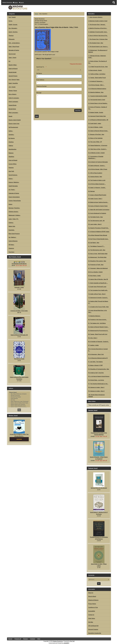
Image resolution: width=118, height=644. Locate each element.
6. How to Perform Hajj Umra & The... (98, 36)
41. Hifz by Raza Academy (95, 173)
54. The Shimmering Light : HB (96, 221)
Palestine (11, 168)
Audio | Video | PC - (14, 219)
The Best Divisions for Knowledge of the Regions (99, 530)
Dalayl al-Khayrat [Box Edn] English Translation (19, 372)
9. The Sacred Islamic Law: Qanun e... (98, 47)
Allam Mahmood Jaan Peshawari (19, 401)
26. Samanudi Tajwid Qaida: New (97, 116)
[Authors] (19, 399)
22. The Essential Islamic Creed (97, 100)
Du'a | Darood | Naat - (14, 80)
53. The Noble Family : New (96, 217)
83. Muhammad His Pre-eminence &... (98, 331)
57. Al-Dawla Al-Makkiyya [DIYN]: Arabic (99, 232)
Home (15, 3)
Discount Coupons (93, 629)
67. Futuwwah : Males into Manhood (98, 268)
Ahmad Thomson (19, 395)
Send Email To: (40, 67)
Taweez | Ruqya (13, 91)
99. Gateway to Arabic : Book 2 (96, 391)
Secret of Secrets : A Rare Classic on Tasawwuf (99, 450)
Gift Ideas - (11, 245)
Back (37, 116)
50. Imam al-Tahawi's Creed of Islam (98, 206)
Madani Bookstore (58, 641)
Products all (18, 639)
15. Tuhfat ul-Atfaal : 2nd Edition (97, 74)
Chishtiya (11, 142)
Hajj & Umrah (12, 54)
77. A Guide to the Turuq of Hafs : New (98, 307)
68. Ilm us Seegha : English (95, 272)
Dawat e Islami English (15, 120)
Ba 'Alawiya (12, 138)
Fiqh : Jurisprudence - (14, 43)
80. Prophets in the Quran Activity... (98, 320)
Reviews (26, 639)
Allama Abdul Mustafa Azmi (19, 406)
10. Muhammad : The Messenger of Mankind (98, 51)
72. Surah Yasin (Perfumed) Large (97, 287)
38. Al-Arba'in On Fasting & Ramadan (98, 162)
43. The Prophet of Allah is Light (97, 180)
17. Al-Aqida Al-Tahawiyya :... (96, 81)
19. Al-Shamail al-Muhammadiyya (97, 89)
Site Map (91, 622)
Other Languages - (13, 113)
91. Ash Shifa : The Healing (95, 362)
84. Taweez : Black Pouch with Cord (98, 334)
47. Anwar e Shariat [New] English (97, 195)
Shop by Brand (92, 596)
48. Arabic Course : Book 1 (95, 199)
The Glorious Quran (19, 350)
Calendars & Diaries (14, 193)
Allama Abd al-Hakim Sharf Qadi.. (19, 403)
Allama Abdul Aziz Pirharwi (19, 404)
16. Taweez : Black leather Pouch (97, 78)
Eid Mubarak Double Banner (19, 263)
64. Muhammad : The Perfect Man (97, 257)
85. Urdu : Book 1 (93, 338)
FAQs (39, 639)
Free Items (11, 252)
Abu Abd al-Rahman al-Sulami (19, 394)
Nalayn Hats (12, 226)
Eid (9, 61)
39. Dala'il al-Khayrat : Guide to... (97, 166)
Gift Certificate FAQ (93, 626)
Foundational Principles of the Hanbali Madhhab (99, 425)
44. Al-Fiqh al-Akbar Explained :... (97, 184)
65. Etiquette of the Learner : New (97, 261)
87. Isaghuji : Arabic (94, 345)
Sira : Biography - (13, 28)
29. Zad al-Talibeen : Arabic (95, 127)
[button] (114, 3)
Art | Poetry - (12, 190)
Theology (11, 36)
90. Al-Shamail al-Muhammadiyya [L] (98, 358)
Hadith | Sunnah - (13, 25)
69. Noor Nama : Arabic (94, 276)
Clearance (11, 248)
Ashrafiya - (11, 135)
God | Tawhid (12, 17)
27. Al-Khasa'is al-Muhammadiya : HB (98, 120)
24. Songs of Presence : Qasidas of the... (98, 108)
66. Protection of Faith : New (96, 265)
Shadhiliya (11, 157)
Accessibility (92, 611)
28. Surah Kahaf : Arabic (95, 123)
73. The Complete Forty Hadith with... (98, 290)
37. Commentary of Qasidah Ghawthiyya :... (96, 157)
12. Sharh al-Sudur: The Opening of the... (98, 62)
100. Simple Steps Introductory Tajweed (97, 396)
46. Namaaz (92, 191)
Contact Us (91, 615)
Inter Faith (11, 171)
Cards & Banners (13, 241)
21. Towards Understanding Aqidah (98, 96)
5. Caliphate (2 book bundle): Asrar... (98, 32)
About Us (91, 593)
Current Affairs (12, 164)
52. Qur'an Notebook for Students (97, 213)
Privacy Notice (92, 604)
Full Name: (39, 73)
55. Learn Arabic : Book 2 (95, 224)
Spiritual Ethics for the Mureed (99, 481)
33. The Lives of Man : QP (95, 142)
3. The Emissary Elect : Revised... (97, 25)
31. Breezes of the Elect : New (96, 134)
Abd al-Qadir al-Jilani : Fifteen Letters (99, 556)
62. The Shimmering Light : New (97, 250)
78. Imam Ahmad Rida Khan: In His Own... (98, 311)
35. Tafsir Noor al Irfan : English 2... (98, 149)
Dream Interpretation (14, 197)
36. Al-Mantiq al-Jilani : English (96, 153)
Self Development (13, 127)
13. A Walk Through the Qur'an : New (98, 67)
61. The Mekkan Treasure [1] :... (97, 246)
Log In (21, 3)
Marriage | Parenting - (14, 208)
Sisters (10, 204)
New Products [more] (15, 257)
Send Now (78, 110)
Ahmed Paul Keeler (19, 397)
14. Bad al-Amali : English (95, 70)
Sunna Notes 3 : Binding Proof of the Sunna (99, 505)
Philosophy (12, 39)
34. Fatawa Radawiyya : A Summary (98, 145)
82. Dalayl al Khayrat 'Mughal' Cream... (98, 327)
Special (10, 639)
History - (11, 179)
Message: (39, 93)
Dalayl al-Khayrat (13, 69)
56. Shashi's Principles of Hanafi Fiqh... (99, 228)
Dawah (10, 116)
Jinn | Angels (12, 87)
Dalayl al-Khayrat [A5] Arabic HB (19, 326)
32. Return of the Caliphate (95, 138)
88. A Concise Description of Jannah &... (98, 350)
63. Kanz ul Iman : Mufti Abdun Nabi (98, 254)
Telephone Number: (42, 86)
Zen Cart (72, 641)
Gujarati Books (12, 105)
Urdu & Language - (13, 102)
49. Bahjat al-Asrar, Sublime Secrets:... (98, 202)
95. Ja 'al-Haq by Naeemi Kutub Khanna (99, 376)
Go (19, 410)
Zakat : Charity (12, 58)
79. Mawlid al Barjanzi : (94, 316)
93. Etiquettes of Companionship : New (99, 369)
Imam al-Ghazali (13, 160)
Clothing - (11, 223)
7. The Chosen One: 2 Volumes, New (98, 39)
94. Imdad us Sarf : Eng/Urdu (96, 373)
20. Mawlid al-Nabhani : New (96, 92)
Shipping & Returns (93, 600)
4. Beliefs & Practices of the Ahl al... (98, 28)
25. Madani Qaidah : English (96, 112)
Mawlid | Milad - (13, 65)
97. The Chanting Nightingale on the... (98, 384)
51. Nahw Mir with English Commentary (99, 210)
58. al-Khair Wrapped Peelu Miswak (98, 235)
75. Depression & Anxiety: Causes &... (98, 298)
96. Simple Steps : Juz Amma (96, 380)
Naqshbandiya (12, 149)
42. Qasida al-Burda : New (95, 177)
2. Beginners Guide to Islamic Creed (98, 21)
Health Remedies (13, 186)
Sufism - (11, 131)
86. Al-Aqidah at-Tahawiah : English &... (99, 342)
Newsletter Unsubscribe (95, 633)
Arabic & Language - (14, 98)
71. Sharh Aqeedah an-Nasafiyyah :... (98, 283)
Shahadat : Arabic (19, 279)
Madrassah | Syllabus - (15, 215)
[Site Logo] (24, 8)
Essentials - (12, 230)
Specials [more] (93, 410)
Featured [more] (93, 468)
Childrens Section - (14, 212)
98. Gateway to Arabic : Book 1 (96, 387)
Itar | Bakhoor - (12, 237)
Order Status (92, 618)
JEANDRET (66, 643)
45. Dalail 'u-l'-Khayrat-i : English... (97, 188)
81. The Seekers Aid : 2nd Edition (97, 323)
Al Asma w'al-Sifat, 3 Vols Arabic (19, 303)
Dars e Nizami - (13, 94)
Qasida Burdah (12, 72)
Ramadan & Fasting (14, 50)
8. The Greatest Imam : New (96, 43)
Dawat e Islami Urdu (14, 124)
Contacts (33, 639)
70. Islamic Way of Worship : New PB (98, 279)
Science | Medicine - (14, 182)
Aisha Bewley (19, 398)
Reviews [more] (13, 416)
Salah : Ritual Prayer (14, 47)
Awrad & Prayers (13, 76)
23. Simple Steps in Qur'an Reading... (98, 103)
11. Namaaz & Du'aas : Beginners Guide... (97, 57)
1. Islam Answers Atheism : (96, 17)
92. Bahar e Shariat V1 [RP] (95, 365)
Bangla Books (12, 109)
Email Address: (40, 80)
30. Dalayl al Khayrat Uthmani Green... (98, 131)
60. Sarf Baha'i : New (94, 243)
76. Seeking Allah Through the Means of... (98, 302)
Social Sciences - (13, 175)
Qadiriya (11, 146)
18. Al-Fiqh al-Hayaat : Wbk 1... (96, 85)
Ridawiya (11, 153)
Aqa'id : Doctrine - (13, 32)
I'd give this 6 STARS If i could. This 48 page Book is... (19, 428)
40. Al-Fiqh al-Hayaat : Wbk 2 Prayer (98, 169)
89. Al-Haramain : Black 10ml (96, 354)
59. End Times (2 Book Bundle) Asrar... (99, 239)
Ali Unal (19, 400)
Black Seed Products (14, 234)
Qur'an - (11, 21)
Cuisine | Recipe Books (15, 201)
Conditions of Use (93, 607)
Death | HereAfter (13, 83)
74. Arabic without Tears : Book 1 (97, 294)
